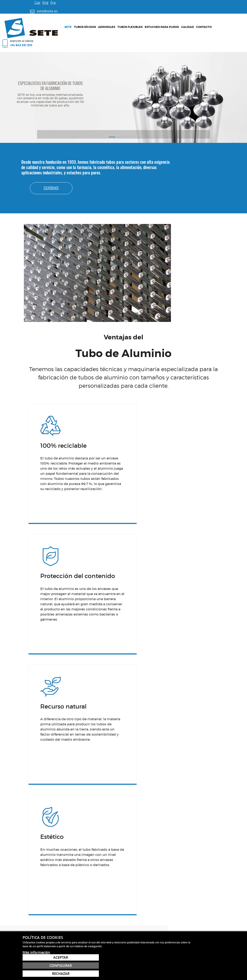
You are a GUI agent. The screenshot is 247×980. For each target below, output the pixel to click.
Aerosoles (80, 22)
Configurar (204, 966)
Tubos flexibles (100, 22)
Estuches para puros (126, 22)
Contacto (162, 22)
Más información (36, 973)
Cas (18, 3)
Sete (48, 22)
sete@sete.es (42, 890)
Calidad (148, 22)
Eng (26, 3)
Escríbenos (205, 147)
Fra (34, 3)
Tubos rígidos (62, 22)
